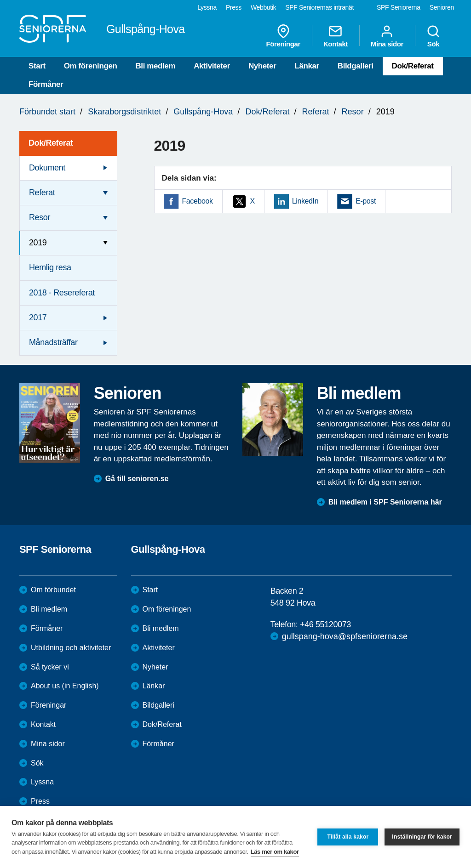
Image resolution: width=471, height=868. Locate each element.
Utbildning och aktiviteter (71, 648)
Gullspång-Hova (203, 112)
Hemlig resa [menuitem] (50, 267)
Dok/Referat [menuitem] (51, 143)
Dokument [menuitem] (47, 168)
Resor (353, 112)
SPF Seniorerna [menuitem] (399, 7)
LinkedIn (305, 201)
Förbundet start (47, 112)
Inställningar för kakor (422, 837)
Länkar (307, 66)
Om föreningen (91, 66)
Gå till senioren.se (137, 479)
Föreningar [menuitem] (283, 36)
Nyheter (262, 66)
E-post (366, 201)
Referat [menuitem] (42, 193)
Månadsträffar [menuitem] (53, 342)
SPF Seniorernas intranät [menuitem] (319, 7)
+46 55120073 (325, 624)
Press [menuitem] (234, 7)
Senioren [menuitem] (442, 7)
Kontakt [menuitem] (336, 36)
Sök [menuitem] (433, 36)
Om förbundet (53, 590)
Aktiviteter (212, 66)
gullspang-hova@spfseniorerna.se (345, 636)
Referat (316, 112)
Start (37, 66)
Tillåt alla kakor (348, 837)
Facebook (198, 201)
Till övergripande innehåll (0, 0)
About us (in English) (65, 686)
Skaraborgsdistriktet (124, 112)
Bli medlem (155, 66)
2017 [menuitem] (38, 318)
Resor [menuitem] (40, 217)
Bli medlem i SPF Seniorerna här (385, 502)
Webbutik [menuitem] (263, 7)
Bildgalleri (356, 66)
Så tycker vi (50, 667)
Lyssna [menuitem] (207, 7)
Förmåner (46, 84)
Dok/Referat (413, 66)
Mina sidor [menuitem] (387, 36)
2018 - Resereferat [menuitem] (62, 293)
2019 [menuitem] (38, 243)
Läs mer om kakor (275, 852)
